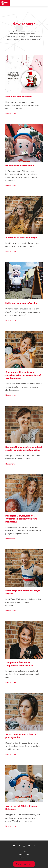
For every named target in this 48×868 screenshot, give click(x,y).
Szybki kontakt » (24, 864)
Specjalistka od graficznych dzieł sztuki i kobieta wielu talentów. (24, 449)
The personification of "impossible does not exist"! (21, 664)
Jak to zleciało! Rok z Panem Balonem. (21, 808)
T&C (24, 851)
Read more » (11, 113)
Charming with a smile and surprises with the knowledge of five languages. (23, 375)
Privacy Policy (24, 854)
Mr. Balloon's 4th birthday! (20, 166)
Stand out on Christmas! (19, 97)
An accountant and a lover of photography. (21, 736)
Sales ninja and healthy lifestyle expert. (23, 592)
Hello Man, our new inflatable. (22, 303)
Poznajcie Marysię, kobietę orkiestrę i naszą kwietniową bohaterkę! (21, 519)
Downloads (24, 858)
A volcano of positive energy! (21, 238)
